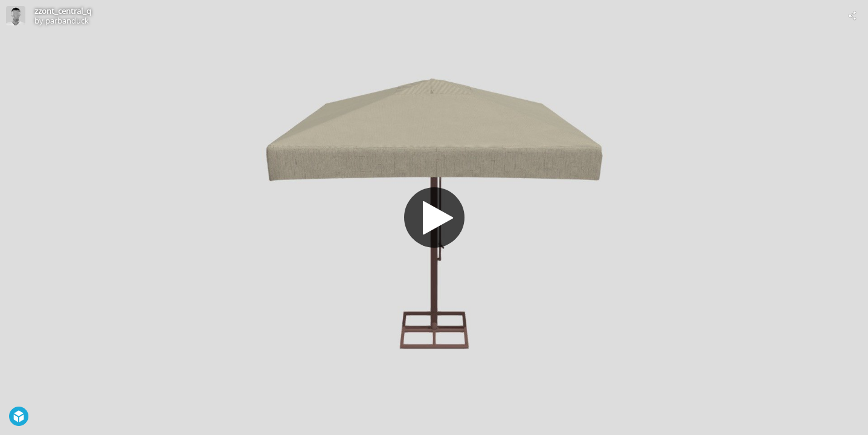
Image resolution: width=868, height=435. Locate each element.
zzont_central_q (63, 11)
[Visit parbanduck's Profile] (16, 16)
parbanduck (67, 21)
